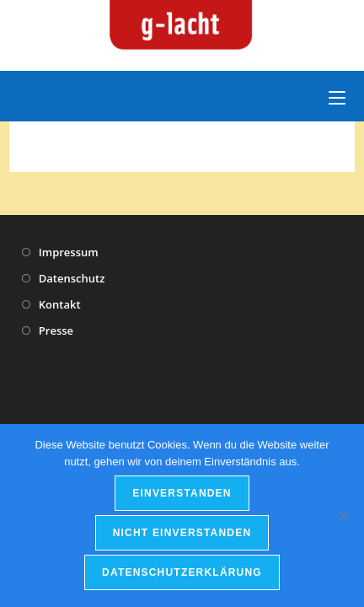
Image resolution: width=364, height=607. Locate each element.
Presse (56, 330)
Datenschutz (72, 278)
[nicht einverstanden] (343, 516)
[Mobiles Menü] (337, 96)
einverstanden (182, 493)
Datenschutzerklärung (182, 572)
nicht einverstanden (182, 533)
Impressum (69, 252)
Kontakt (60, 304)
